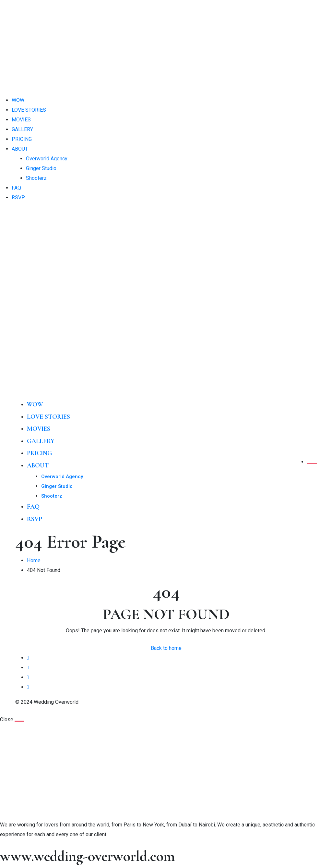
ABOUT (20, 149)
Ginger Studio (41, 168)
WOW (18, 100)
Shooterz (36, 178)
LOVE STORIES (29, 110)
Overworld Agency (47, 159)
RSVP (18, 198)
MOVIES (21, 120)
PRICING (22, 139)
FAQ (16, 188)
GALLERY (22, 129)
